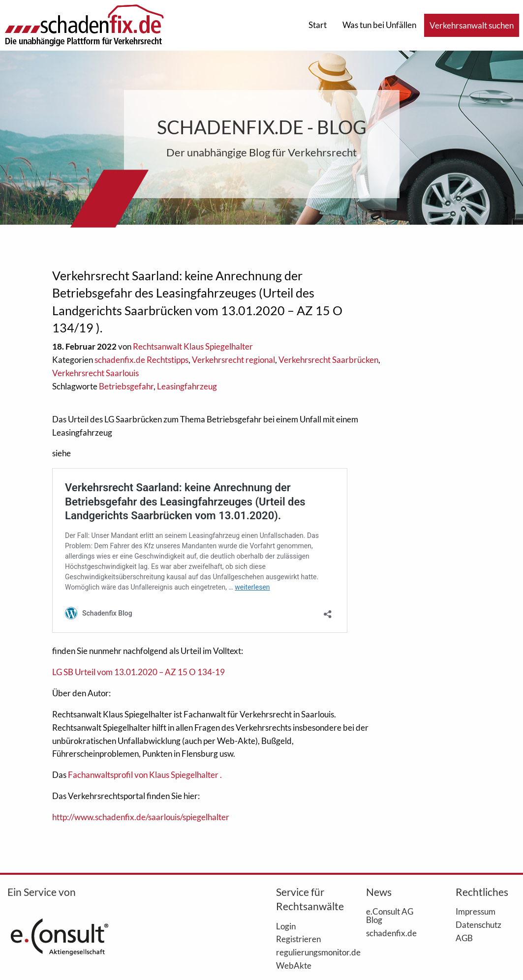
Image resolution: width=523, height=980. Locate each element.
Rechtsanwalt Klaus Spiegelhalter (193, 346)
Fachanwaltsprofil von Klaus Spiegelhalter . (145, 775)
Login (286, 926)
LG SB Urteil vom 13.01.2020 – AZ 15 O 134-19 (138, 672)
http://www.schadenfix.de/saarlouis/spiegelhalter (141, 817)
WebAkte (294, 965)
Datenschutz (478, 924)
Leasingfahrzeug (187, 386)
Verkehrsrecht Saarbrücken (328, 360)
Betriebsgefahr (126, 386)
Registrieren (298, 939)
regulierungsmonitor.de (306, 952)
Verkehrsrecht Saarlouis (95, 373)
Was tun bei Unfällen (379, 25)
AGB (464, 938)
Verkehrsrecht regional (233, 360)
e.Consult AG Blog (390, 915)
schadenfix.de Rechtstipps (141, 360)
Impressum (476, 911)
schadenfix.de (391, 933)
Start (318, 25)
